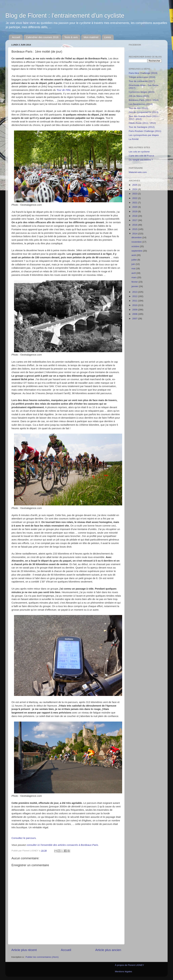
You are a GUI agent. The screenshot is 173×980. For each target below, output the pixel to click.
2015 (135, 229)
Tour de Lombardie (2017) (142, 81)
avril (134, 273)
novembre (137, 242)
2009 (135, 310)
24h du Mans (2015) (139, 96)
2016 (135, 225)
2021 (135, 203)
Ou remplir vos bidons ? (141, 160)
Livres (108, 37)
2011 (135, 301)
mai (134, 268)
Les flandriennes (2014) (141, 104)
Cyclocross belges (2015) (142, 92)
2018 (135, 216)
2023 (135, 194)
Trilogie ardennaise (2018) (142, 77)
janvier (135, 286)
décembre (137, 237)
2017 (135, 220)
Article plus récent (24, 950)
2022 (135, 198)
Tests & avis (71, 37)
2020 (135, 207)
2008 (135, 314)
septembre (137, 251)
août (134, 255)
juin (134, 264)
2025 (135, 185)
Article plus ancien (108, 950)
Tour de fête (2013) (138, 108)
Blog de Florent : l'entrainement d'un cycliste (65, 16)
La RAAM (134, 139)
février (135, 282)
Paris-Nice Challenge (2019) (143, 73)
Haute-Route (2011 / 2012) (142, 123)
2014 (135, 234)
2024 (135, 189)
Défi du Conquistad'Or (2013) (144, 112)
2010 (135, 305)
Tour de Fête (64, 90)
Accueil (16, 37)
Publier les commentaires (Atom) (42, 957)
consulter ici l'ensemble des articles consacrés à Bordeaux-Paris (62, 845)
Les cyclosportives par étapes (144, 135)
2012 (135, 296)
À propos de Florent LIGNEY (129, 965)
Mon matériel (91, 37)
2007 (135, 319)
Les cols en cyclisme (139, 152)
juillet (134, 260)
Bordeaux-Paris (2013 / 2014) (144, 100)
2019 (135, 211)
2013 (135, 292)
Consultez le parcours (24, 838)
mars (134, 277)
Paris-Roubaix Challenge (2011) (145, 131)
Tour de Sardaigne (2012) (142, 127)
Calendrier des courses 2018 (42, 37)
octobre (136, 246)
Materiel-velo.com (138, 172)
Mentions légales (123, 971)
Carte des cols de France (141, 156)
